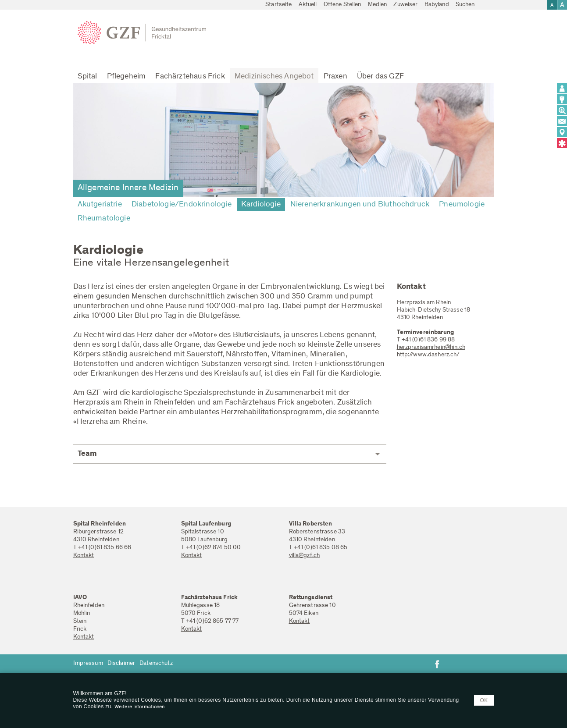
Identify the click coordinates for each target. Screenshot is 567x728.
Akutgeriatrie (100, 205)
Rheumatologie (104, 219)
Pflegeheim (127, 77)
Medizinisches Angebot (274, 77)
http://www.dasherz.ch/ (428, 355)
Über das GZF (380, 77)
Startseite (278, 5)
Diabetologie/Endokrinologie (182, 205)
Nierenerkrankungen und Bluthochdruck (360, 205)
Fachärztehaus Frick (190, 77)
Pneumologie (462, 205)
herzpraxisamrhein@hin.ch (431, 348)
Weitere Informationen (140, 707)
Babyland (437, 5)
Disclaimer (121, 664)
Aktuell (308, 5)
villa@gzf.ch (305, 556)
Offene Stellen (342, 5)
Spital (87, 77)
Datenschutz (156, 664)
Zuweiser (405, 5)
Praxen (335, 77)
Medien (378, 5)
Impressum (88, 664)
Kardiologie (261, 205)
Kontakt (84, 556)
